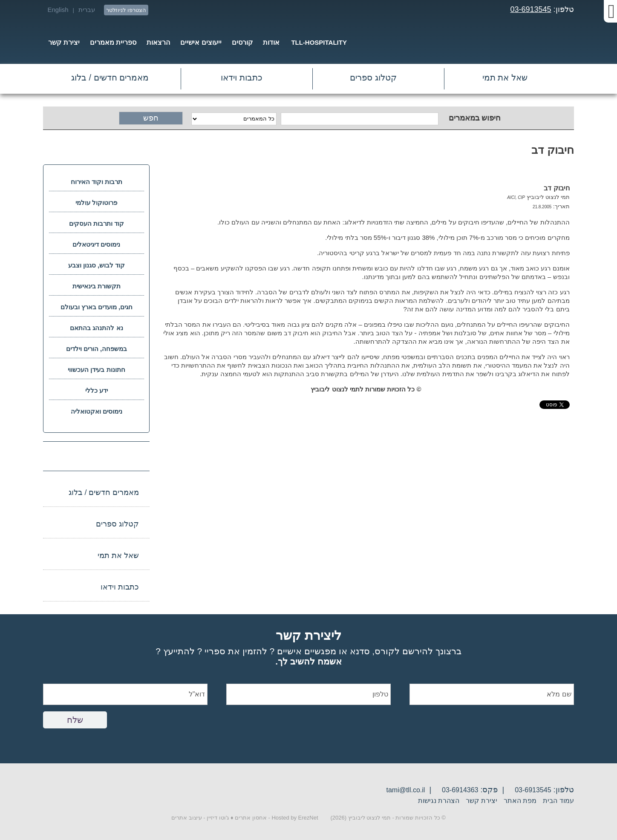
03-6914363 (460, 790)
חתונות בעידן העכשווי (96, 370)
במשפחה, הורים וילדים (97, 349)
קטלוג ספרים (373, 78)
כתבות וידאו (242, 78)
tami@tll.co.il (405, 790)
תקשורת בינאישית (97, 286)
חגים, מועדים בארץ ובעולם (97, 307)
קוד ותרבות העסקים (97, 223)
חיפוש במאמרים (475, 118)
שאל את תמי (505, 78)
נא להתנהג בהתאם (96, 328)
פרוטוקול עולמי (96, 203)
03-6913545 (531, 9)
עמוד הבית (558, 801)
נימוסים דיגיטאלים (96, 244)
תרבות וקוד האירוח (97, 182)
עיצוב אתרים (187, 818)
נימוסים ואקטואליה (97, 411)
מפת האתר (520, 801)
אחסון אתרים (251, 818)
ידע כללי (97, 390)
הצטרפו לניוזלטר (126, 10)
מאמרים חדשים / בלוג (110, 78)
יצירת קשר (481, 801)
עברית (87, 10)
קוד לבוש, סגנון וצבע (97, 265)
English (58, 10)
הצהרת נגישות (439, 801)
